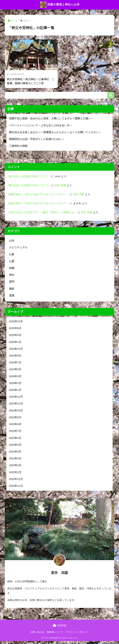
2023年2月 (15, 468)
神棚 (12, 269)
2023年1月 (15, 475)
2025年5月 (15, 336)
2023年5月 (15, 447)
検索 (111, 95)
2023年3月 (15, 461)
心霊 (12, 262)
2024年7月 (15, 364)
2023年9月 (15, 419)
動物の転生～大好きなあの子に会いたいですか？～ (39, 195)
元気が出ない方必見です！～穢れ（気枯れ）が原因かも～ (43, 213)
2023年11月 (16, 406)
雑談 (12, 290)
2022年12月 (16, 482)
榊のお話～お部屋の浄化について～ (30, 177)
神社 (12, 276)
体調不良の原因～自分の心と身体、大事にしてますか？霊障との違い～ (51, 119)
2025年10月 (16, 323)
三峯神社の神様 (18, 146)
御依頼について (55, 635)
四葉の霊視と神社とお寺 (60, 5)
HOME (60, 628)
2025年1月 (15, 343)
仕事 (12, 255)
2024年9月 (15, 357)
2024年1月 (15, 392)
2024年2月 (15, 385)
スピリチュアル (18, 248)
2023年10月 (16, 413)
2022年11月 (16, 489)
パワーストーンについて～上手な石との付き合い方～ (41, 125)
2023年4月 (15, 454)
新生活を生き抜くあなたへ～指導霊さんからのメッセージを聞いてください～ (55, 132)
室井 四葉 (60, 186)
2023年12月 (16, 399)
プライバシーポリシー (77, 635)
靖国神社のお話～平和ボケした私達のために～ (37, 139)
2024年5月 (15, 371)
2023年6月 (15, 440)
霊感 (12, 296)
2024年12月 (16, 350)
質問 (12, 283)
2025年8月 (15, 329)
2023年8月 (15, 426)
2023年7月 (15, 433)
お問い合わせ (37, 635)
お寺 (12, 241)
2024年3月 (15, 378)
